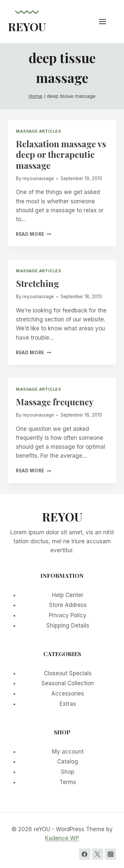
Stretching (37, 283)
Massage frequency (55, 402)
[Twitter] (98, 854)
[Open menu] (106, 21)
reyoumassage (38, 178)
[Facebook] (85, 854)
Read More (34, 234)
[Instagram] (110, 854)
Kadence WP (62, 838)
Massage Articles (39, 131)
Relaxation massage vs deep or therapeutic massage (61, 154)
